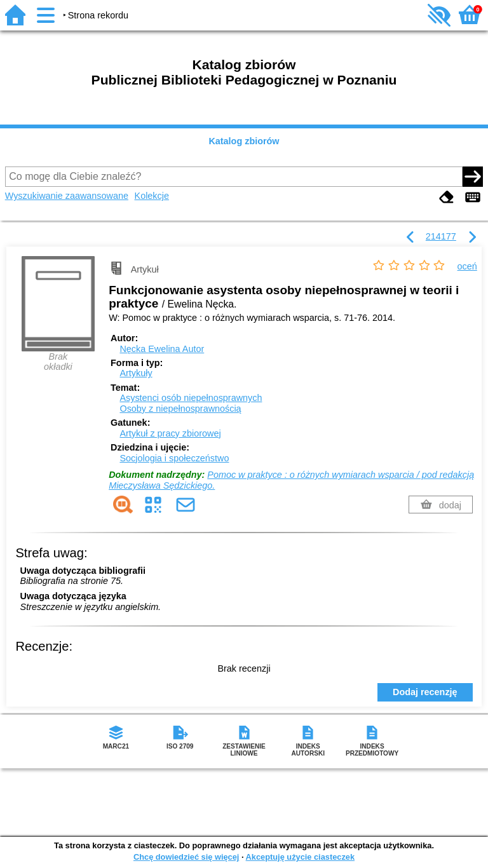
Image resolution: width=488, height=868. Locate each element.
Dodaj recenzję (425, 692)
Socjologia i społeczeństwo (174, 458)
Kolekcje (152, 196)
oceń (467, 266)
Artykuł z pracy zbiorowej (170, 433)
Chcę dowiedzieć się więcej (186, 857)
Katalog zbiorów (244, 141)
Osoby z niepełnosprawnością (180, 409)
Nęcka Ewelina (162, 349)
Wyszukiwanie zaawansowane (67, 196)
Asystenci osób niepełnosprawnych (191, 398)
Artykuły (136, 373)
